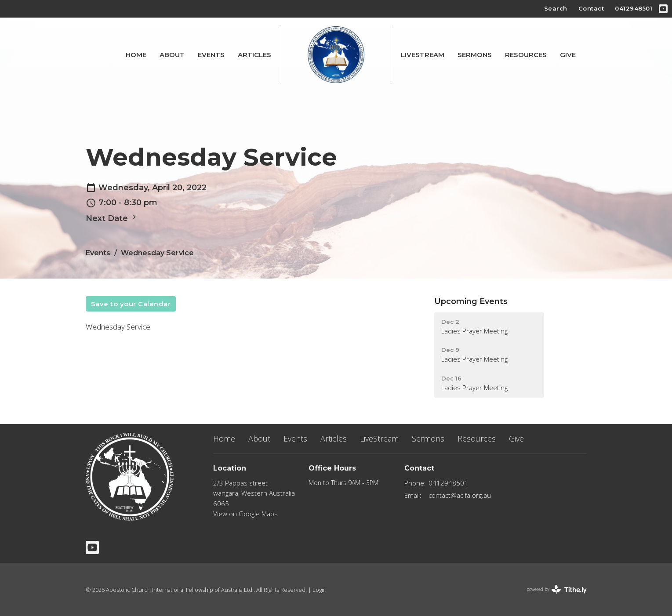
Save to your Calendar (131, 304)
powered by (557, 589)
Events (211, 55)
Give (568, 55)
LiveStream (423, 55)
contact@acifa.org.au (460, 495)
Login (320, 590)
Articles (254, 55)
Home (136, 55)
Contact (591, 8)
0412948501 (634, 8)
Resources (526, 55)
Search (556, 8)
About (172, 55)
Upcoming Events (471, 301)
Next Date (112, 218)
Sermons (475, 55)
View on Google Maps (245, 514)
